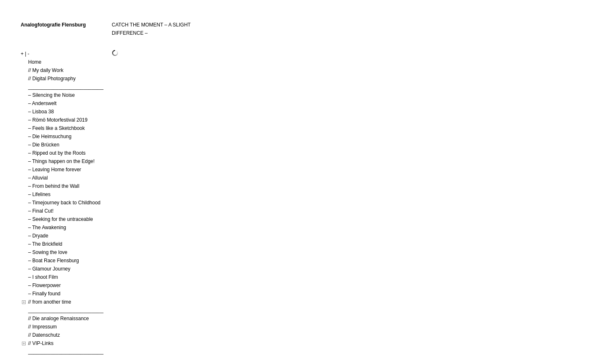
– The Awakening (47, 227)
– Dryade (38, 236)
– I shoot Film (43, 277)
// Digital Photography (52, 79)
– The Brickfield (45, 244)
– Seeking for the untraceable (61, 219)
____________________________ (67, 87)
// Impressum (42, 327)
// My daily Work (46, 70)
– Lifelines (39, 194)
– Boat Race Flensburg (54, 261)
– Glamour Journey (49, 269)
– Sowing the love (48, 252)
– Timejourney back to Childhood (64, 203)
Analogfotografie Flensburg (53, 25)
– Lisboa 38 (41, 112)
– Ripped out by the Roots (57, 153)
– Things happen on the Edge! (61, 161)
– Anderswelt (42, 103)
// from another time (50, 302)
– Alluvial (38, 178)
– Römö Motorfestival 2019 (58, 120)
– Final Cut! (41, 211)
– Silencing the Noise (52, 95)
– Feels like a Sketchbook (56, 128)
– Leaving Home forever (55, 170)
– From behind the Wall (54, 186)
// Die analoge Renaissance (59, 318)
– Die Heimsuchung (50, 136)
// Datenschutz (44, 335)
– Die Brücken (44, 145)
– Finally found (44, 294)
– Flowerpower (44, 285)
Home (35, 62)
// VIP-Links (41, 343)
